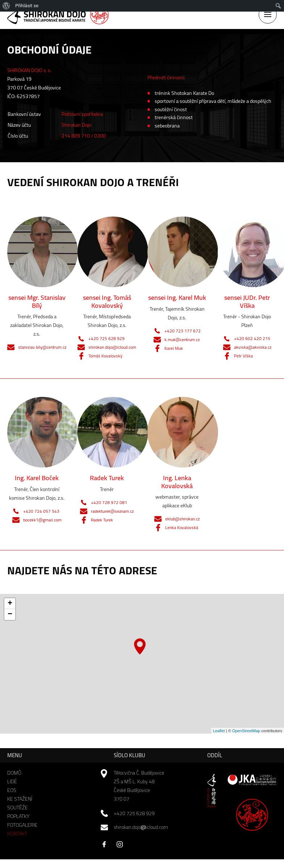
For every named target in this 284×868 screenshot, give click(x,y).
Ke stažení (20, 799)
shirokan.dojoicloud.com (141, 827)
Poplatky (18, 816)
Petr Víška (243, 356)
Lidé (12, 781)
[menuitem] (6, 6)
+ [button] (10, 604)
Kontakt (17, 834)
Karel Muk (174, 348)
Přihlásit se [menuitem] (27, 6)
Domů (14, 773)
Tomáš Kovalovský (105, 356)
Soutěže (18, 808)
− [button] (10, 615)
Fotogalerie (22, 825)
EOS (12, 790)
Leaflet (219, 731)
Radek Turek (102, 520)
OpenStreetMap (246, 731)
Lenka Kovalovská (182, 527)
